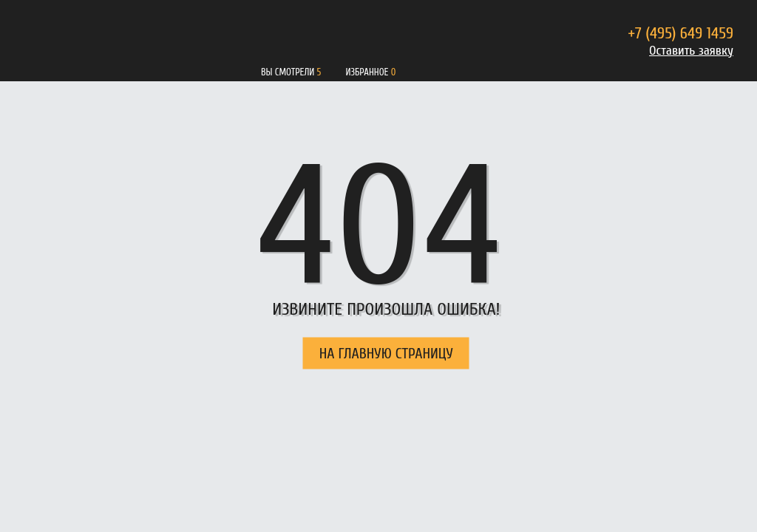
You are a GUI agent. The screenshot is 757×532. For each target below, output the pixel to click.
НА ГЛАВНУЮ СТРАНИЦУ (386, 354)
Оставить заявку (691, 51)
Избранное (367, 72)
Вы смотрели (288, 72)
